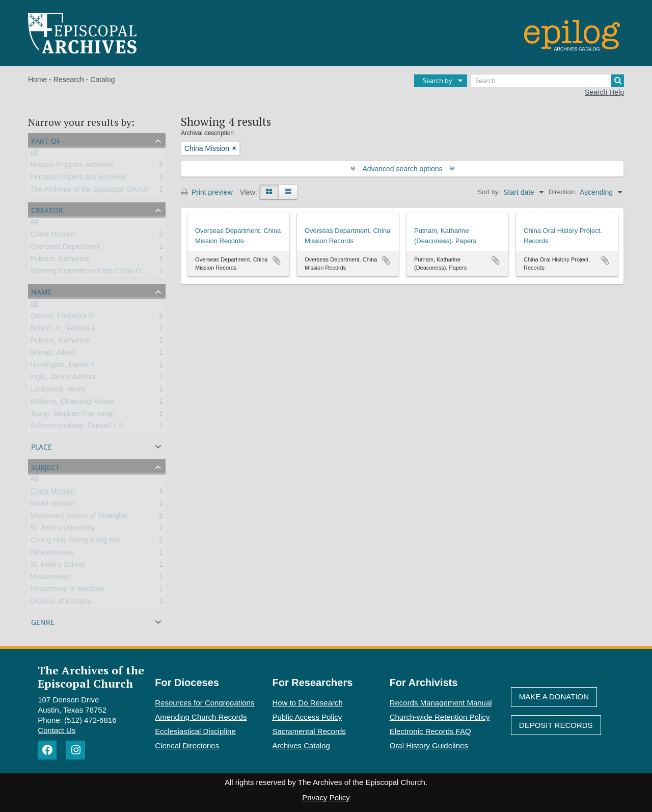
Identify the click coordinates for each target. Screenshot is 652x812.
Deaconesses (52, 554)
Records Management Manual (441, 703)
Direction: (563, 192)
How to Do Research (308, 703)
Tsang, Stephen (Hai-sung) (73, 415)
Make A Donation (554, 697)
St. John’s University (62, 530)
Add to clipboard (277, 260)
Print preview (207, 192)
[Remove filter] (234, 148)
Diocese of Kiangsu (61, 603)
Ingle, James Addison (64, 379)
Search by (438, 81)
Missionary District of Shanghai (79, 517)
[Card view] (269, 192)
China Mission (52, 236)
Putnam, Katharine (60, 260)
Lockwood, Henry (58, 391)
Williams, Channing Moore (72, 403)
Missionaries (50, 579)
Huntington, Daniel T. (63, 366)
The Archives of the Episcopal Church (89, 191)
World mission (52, 505)
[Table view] (288, 192)
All (34, 154)
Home (37, 80)
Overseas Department (65, 248)
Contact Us (57, 730)
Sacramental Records (309, 731)
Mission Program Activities (72, 167)
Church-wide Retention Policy (440, 717)
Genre (43, 621)
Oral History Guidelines (429, 745)
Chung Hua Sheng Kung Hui (75, 542)
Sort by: (489, 192)
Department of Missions (67, 591)
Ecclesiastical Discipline (195, 731)
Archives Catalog (301, 745)
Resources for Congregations (205, 703)
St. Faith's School (58, 566)
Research (69, 80)
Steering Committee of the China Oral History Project (114, 273)
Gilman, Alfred (52, 354)
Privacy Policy (326, 797)
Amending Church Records (201, 717)
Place (42, 446)
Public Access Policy (307, 717)
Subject (45, 466)
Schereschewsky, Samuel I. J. (77, 428)
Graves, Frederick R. (63, 318)
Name (42, 291)
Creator (47, 209)
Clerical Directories (187, 745)
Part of (46, 140)
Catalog (102, 80)
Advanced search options (403, 169)
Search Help (604, 92)
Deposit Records (556, 725)
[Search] (548, 81)
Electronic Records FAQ (430, 731)
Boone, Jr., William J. (63, 330)
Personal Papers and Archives (78, 179)
